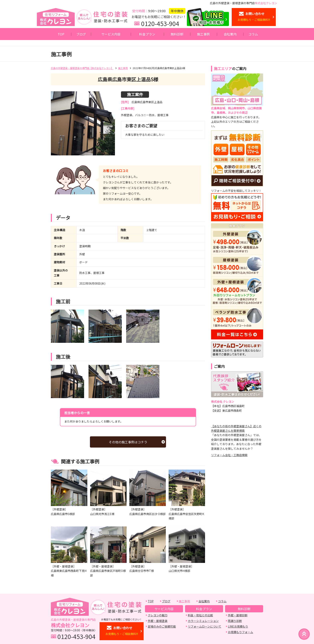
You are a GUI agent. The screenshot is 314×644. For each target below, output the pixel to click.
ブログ (81, 34)
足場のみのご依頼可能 (162, 626)
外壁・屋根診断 (238, 615)
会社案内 (230, 34)
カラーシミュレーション (203, 621)
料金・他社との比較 (200, 615)
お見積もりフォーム (241, 632)
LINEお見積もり (238, 626)
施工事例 (203, 34)
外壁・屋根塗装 (158, 621)
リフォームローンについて (205, 626)
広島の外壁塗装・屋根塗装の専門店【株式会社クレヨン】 (82, 68)
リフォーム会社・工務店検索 (229, 455)
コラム (253, 34)
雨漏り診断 (235, 621)
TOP (61, 34)
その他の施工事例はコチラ (128, 442)
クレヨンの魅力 (158, 615)
